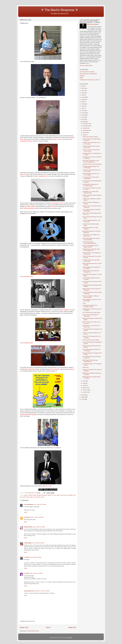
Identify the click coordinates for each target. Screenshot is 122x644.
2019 (83, 102)
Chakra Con (86, 367)
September (86, 130)
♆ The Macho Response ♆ (49, 10)
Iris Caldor (27, 573)
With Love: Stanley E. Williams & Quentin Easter (91, 297)
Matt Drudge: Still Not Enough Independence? (90, 361)
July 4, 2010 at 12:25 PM (36, 573)
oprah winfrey (26, 497)
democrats (63, 495)
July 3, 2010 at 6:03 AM (35, 557)
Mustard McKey (28, 527)
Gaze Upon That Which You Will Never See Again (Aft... (91, 161)
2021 (83, 97)
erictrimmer (27, 517)
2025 (83, 88)
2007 (83, 399)
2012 (83, 117)
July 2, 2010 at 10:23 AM (40, 504)
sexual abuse (37, 497)
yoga (43, 497)
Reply (26, 512)
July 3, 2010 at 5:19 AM (38, 543)
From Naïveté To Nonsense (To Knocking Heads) (90, 185)
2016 (83, 108)
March (85, 388)
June (84, 381)
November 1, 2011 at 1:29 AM (42, 591)
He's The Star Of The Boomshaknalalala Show (89, 243)
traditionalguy (28, 543)
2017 (83, 106)
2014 (83, 113)
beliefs (49, 495)
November (86, 126)
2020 (83, 99)
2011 (83, 119)
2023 (83, 93)
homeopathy (70, 495)
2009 (83, 395)
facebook (82, 76)
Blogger (70, 638)
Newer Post (24, 627)
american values (32, 495)
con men (54, 495)
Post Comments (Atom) (33, 631)
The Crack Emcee (94, 24)
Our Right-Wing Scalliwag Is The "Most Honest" (91, 167)
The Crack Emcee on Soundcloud (88, 74)
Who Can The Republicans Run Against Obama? (91, 246)
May (84, 383)
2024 (83, 91)
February (85, 390)
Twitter (81, 78)
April (84, 385)
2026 (83, 86)
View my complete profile (86, 65)
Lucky (84, 303)
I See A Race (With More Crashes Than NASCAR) (91, 239)
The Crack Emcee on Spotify (87, 72)
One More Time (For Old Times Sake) (92, 164)
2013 (83, 115)
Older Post (72, 627)
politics (32, 497)
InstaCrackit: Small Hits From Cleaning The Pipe (90, 306)
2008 (83, 397)
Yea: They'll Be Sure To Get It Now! (91, 313)
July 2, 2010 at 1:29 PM (39, 527)
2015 (83, 111)
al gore (26, 495)
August (85, 133)
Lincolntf (26, 557)
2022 (83, 95)
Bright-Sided (52, 136)
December (86, 124)
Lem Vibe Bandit (29, 504)
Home (48, 627)
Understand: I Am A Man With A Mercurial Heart (90, 192)
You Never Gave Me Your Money (91, 340)
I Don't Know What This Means (90, 137)
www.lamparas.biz (29, 591)
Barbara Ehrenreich (42, 495)
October (85, 128)
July (84, 135)
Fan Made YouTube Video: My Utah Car (90, 80)
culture (58, 495)
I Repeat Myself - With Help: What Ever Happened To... (91, 250)
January (85, 392)
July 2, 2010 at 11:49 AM (37, 517)
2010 (83, 122)
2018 (83, 104)
